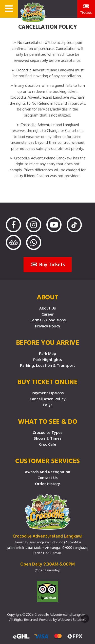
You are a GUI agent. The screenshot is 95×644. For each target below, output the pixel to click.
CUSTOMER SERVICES (48, 461)
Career (48, 314)
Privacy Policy (48, 326)
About (48, 297)
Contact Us (48, 478)
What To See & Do (48, 421)
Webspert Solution (71, 620)
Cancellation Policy (48, 399)
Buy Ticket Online (48, 382)
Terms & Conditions (48, 320)
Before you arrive (48, 342)
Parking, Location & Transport (48, 365)
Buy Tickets (48, 264)
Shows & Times (48, 438)
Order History (48, 484)
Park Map (48, 353)
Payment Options (48, 393)
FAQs (48, 405)
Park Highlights (48, 359)
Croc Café (48, 444)
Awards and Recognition (48, 472)
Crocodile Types (48, 432)
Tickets (86, 9)
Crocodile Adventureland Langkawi (60, 614)
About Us (48, 308)
